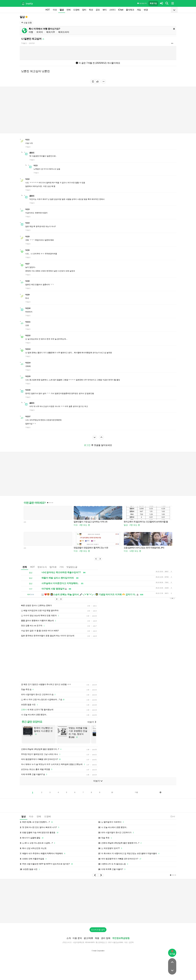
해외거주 (51, 32)
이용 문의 (77, 938)
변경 (146, 10)
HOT (48, 10)
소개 (69, 938)
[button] (96, 559)
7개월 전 (24, 43)
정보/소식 (42, 567)
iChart (121, 10)
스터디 (112, 10)
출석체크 (130, 10)
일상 (62, 10)
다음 (136, 792)
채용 (97, 938)
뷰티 (105, 10)
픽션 (91, 10)
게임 (139, 10)
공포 (98, 10)
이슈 (55, 10)
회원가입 (153, 3)
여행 (31, 32)
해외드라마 (64, 32)
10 (112, 792)
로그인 (87, 445)
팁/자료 (53, 567)
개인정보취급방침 (121, 938)
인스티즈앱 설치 (98, 930)
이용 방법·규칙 (142, 3)
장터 (84, 10)
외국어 (40, 32)
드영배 (76, 10)
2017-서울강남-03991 (116, 942)
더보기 (92, 722)
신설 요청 (26, 23)
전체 (25, 567)
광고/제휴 (88, 938)
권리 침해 (106, 938)
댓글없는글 (72, 567)
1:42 (173, 816)
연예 (68, 10)
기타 (62, 567)
